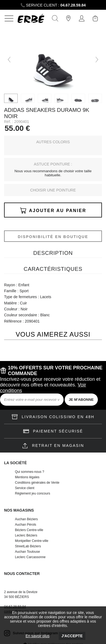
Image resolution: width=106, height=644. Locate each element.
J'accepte (72, 636)
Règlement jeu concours (32, 493)
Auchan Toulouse (27, 552)
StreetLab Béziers (28, 546)
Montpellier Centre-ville (32, 541)
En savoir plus (38, 636)
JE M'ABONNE (81, 400)
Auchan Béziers (26, 519)
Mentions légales (27, 477)
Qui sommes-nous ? (29, 472)
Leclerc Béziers (26, 535)
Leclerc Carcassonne (30, 557)
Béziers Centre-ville (29, 530)
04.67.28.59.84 (73, 5)
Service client (25, 488)
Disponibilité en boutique (53, 237)
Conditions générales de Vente (37, 483)
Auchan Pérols (26, 525)
